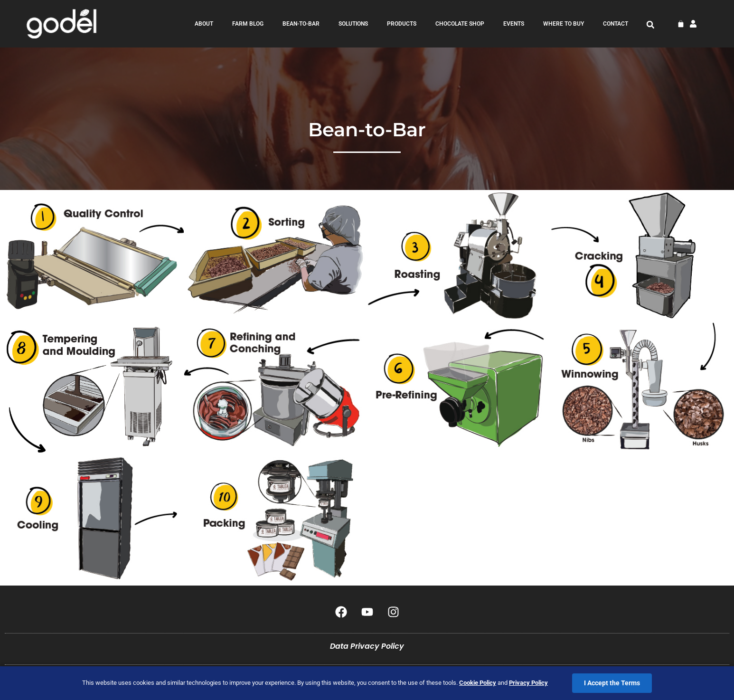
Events (514, 24)
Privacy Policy (528, 683)
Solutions (353, 24)
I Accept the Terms (612, 683)
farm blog (248, 24)
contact (616, 24)
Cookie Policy (478, 683)
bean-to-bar (301, 24)
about (204, 24)
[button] (650, 25)
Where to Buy (564, 24)
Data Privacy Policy (367, 646)
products (402, 24)
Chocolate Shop (460, 24)
